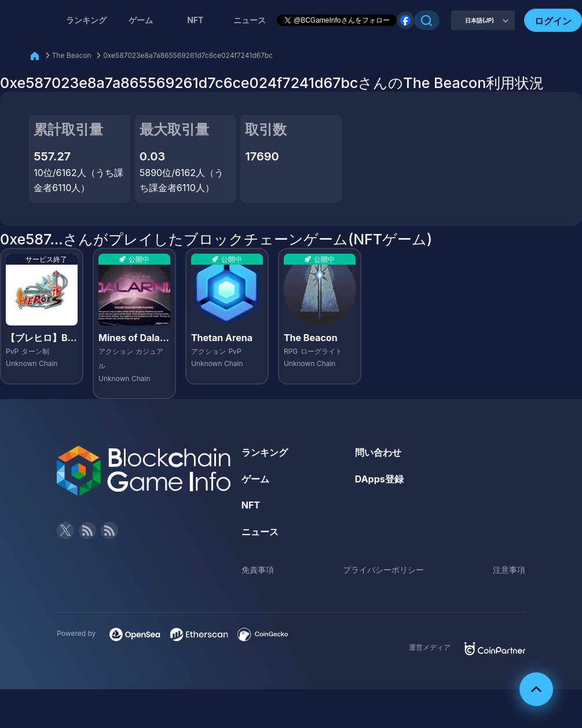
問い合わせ (378, 452)
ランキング (86, 20)
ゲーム (141, 20)
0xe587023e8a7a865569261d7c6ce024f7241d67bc (188, 55)
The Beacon (72, 55)
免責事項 (258, 570)
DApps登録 (379, 479)
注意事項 (509, 570)
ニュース (260, 532)
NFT (195, 20)
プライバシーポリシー (383, 570)
